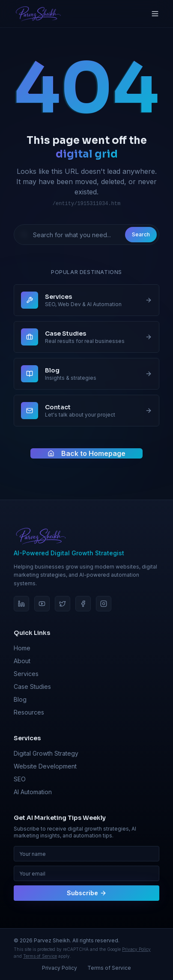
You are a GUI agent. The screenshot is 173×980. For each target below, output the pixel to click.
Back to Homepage (86, 455)
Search (141, 234)
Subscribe (87, 893)
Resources (29, 712)
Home (22, 648)
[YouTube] (42, 604)
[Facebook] (83, 604)
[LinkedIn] (21, 604)
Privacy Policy (136, 949)
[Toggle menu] (155, 14)
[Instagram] (104, 604)
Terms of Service (40, 956)
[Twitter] (63, 604)
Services (26, 674)
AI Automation (33, 792)
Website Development (45, 766)
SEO (20, 779)
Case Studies (32, 687)
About (22, 661)
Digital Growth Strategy (46, 753)
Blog (20, 699)
